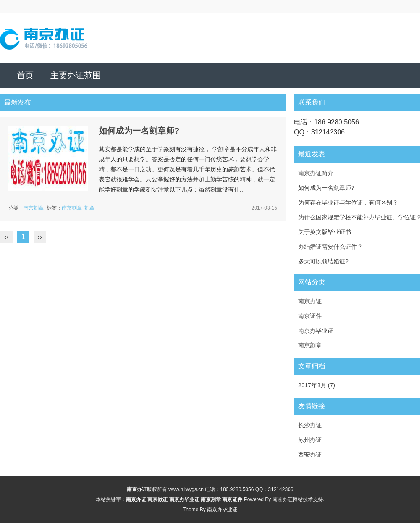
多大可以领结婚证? (323, 261)
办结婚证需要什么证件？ (331, 247)
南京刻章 (34, 208)
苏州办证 (310, 440)
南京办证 (310, 301)
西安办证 (310, 455)
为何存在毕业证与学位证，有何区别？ (348, 202)
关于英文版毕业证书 (325, 232)
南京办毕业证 (316, 331)
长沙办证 (310, 425)
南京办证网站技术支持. (298, 499)
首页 (25, 75)
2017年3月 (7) (317, 385)
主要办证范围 (76, 75)
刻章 (89, 208)
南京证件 (310, 316)
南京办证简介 (316, 173)
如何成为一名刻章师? (139, 131)
